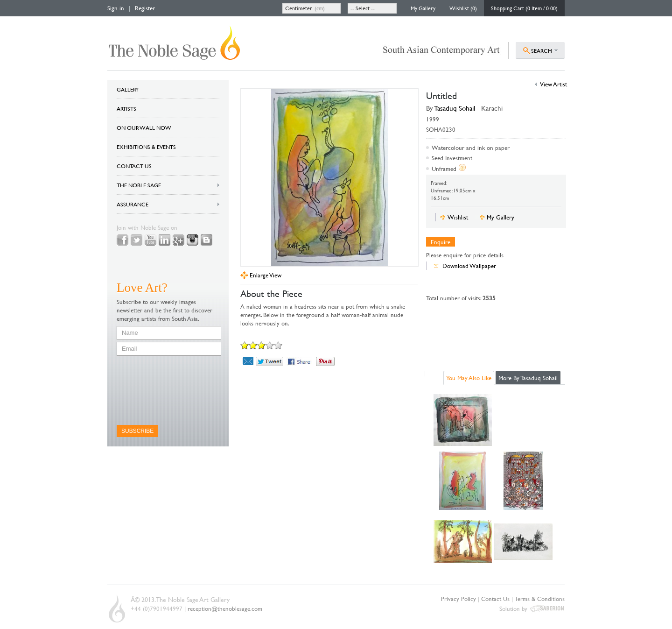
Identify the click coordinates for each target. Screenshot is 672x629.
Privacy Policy (458, 599)
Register (145, 8)
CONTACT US (134, 166)
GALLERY (128, 89)
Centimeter (299, 8)
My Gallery (423, 8)
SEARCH (542, 50)
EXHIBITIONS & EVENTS (146, 147)
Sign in (116, 8)
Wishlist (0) (463, 8)
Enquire (441, 242)
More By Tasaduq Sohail (528, 378)
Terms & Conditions (540, 599)
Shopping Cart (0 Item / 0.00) (524, 8)
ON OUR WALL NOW (144, 127)
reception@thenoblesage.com (225, 608)
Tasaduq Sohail (455, 108)
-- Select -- (363, 8)
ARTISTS (126, 108)
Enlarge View (266, 275)
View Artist (553, 84)
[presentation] (155, 390)
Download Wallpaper (469, 266)
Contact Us (495, 599)
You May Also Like (469, 378)
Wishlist (458, 217)
